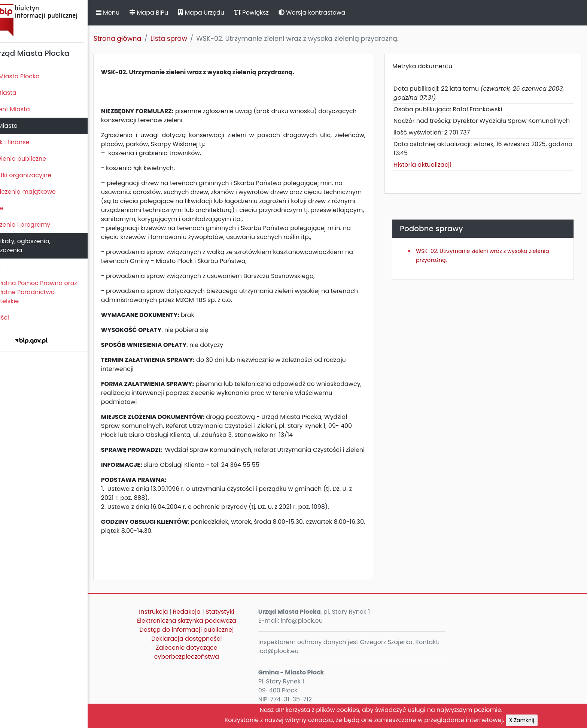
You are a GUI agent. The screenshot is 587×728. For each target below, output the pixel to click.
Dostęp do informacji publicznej (212, 639)
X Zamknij (546, 720)
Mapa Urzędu (226, 13)
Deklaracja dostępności (211, 648)
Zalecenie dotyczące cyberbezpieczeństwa (211, 661)
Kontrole (16, 208)
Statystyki (244, 621)
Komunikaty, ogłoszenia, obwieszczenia (39, 246)
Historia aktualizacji (433, 174)
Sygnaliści (19, 318)
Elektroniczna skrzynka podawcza (211, 630)
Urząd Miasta (23, 126)
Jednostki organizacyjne (40, 175)
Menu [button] (133, 13)
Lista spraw (194, 39)
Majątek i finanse (29, 142)
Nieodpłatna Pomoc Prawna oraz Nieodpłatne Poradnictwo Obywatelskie (53, 292)
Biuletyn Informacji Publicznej (56, 20)
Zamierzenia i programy (39, 225)
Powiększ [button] (276, 13)
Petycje (15, 267)
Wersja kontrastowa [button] (337, 13)
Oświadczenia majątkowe (42, 192)
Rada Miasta (22, 93)
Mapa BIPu (173, 13)
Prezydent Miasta (29, 109)
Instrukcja (178, 621)
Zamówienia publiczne (37, 159)
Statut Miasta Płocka (34, 76)
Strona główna (142, 39)
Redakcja (212, 621)
